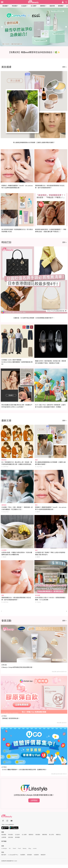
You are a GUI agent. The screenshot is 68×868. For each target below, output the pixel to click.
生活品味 (24, 6)
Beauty (25, 848)
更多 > (65, 67)
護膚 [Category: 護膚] (36, 460)
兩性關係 (61, 6)
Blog (30, 848)
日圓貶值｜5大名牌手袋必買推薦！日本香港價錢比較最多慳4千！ (34, 318)
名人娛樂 (33, 6)
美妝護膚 (5, 6)
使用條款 (29, 855)
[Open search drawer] (66, 2)
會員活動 (11, 837)
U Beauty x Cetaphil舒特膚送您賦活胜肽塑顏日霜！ (17, 667)
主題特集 (4, 837)
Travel (14, 848)
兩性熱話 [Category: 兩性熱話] (4, 460)
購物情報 (45, 835)
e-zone (35, 848)
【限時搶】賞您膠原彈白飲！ (11, 718)
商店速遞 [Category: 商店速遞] (38, 595)
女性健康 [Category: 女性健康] (4, 550)
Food (19, 848)
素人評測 (51, 835)
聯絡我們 (43, 855)
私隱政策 (36, 855)
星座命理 (52, 6)
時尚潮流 (14, 6)
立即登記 (34, 800)
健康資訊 (43, 6)
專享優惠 (17, 837)
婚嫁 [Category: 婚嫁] (36, 550)
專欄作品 (58, 835)
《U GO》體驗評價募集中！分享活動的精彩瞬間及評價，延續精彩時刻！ (24, 770)
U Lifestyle (4, 848)
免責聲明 (23, 855)
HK (10, 848)
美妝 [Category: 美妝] (36, 505)
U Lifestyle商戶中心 (13, 855)
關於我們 (4, 855)
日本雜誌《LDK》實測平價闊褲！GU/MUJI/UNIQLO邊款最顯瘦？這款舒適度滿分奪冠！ (17, 362)
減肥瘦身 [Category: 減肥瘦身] (4, 505)
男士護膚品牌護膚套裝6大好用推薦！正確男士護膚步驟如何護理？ (34, 143)
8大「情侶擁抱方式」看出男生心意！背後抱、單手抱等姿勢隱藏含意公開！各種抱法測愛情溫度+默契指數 (17, 464)
